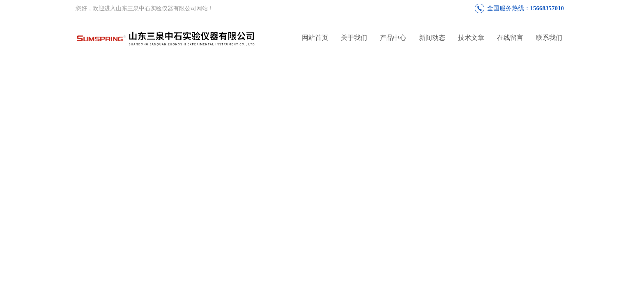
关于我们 (354, 38)
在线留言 (510, 38)
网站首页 (315, 38)
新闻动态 (432, 38)
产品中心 (393, 38)
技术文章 (471, 38)
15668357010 (547, 8)
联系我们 (549, 38)
